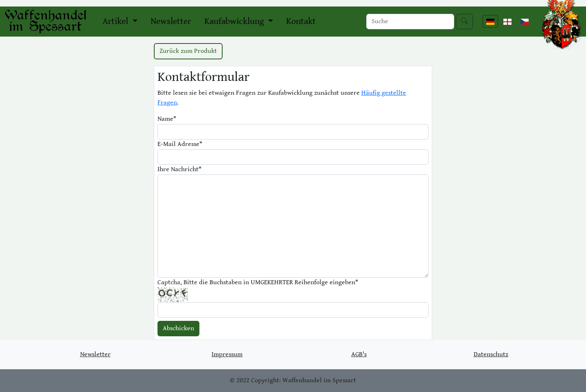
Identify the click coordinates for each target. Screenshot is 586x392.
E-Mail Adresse (180, 144)
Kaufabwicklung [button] (235, 21)
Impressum (227, 354)
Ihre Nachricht (179, 169)
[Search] (410, 22)
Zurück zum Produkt (188, 51)
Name (167, 119)
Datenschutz (491, 354)
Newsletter (171, 21)
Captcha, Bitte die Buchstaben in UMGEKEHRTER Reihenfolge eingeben (258, 282)
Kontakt (301, 21)
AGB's (359, 354)
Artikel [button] (116, 21)
